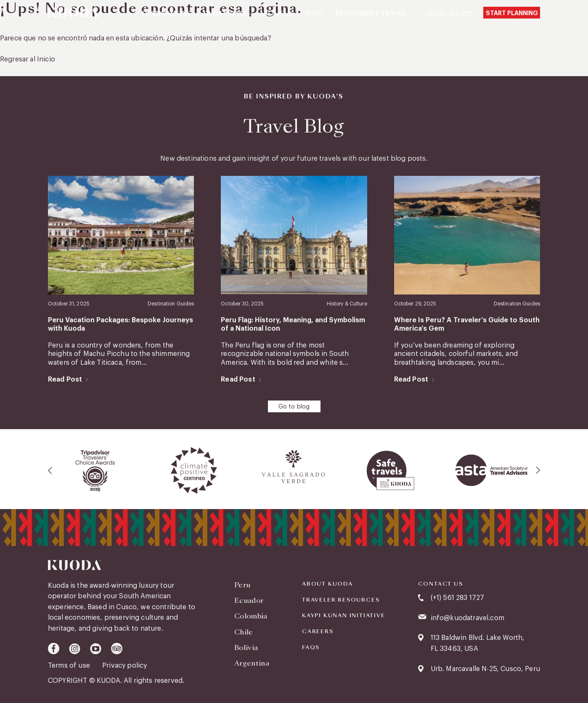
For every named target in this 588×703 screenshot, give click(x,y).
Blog (315, 14)
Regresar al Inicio (28, 59)
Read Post (65, 379)
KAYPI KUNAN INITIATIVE (344, 615)
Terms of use (70, 666)
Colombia (251, 616)
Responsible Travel (371, 14)
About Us (276, 14)
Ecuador (249, 601)
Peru (242, 585)
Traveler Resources (341, 600)
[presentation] (50, 470)
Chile (244, 632)
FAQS (311, 647)
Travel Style (225, 14)
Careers (318, 631)
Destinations (166, 14)
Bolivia (246, 648)
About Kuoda (327, 584)
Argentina (252, 663)
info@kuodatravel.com (467, 618)
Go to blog (294, 407)
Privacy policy (124, 666)
